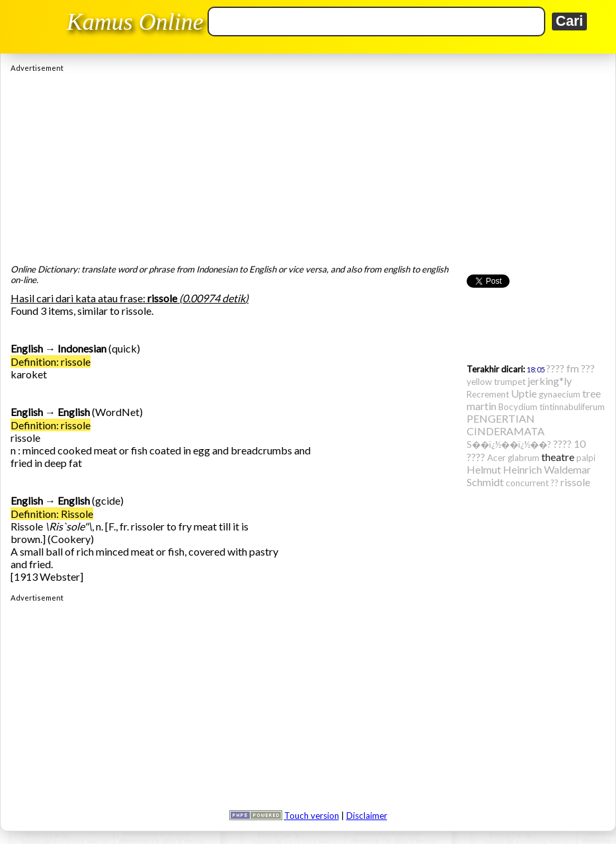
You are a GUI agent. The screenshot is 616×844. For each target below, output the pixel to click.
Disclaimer (367, 816)
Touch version (312, 816)
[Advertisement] (308, 165)
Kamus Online (135, 22)
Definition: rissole (51, 361)
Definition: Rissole (52, 514)
